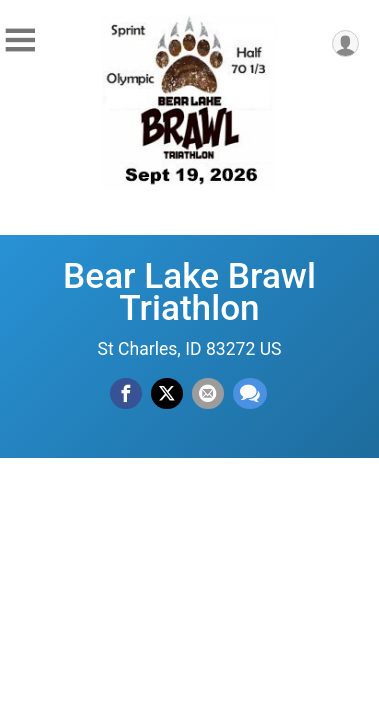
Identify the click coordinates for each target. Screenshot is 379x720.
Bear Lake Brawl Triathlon (189, 292)
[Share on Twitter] (167, 394)
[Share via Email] (208, 394)
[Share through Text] (250, 394)
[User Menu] (345, 43)
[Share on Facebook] (126, 394)
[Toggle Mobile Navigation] (20, 40)
